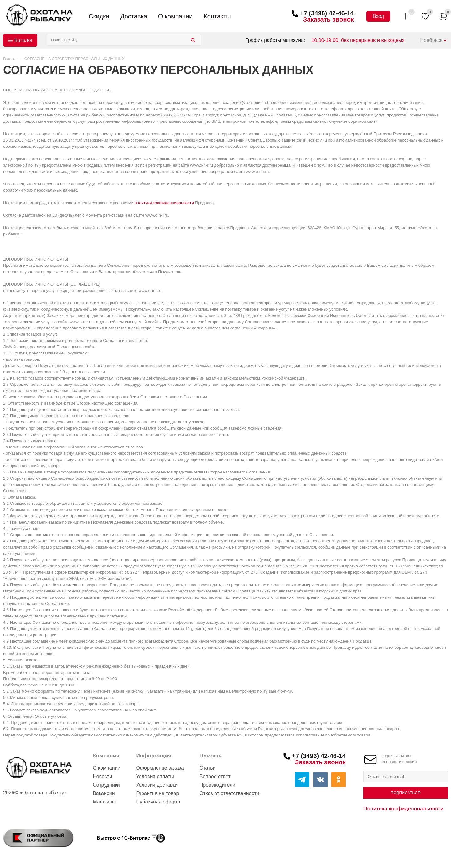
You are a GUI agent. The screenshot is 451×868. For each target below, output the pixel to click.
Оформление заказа (160, 768)
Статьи (208, 768)
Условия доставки (157, 785)
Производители (218, 785)
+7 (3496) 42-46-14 (327, 13)
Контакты (217, 16)
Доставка (134, 16)
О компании (175, 16)
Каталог (23, 40)
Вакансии (104, 793)
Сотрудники (106, 785)
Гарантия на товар (157, 793)
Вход (378, 16)
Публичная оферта (158, 802)
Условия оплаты (155, 776)
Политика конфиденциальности (403, 809)
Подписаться (405, 793)
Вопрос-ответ (215, 776)
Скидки (99, 16)
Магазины (104, 802)
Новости (102, 776)
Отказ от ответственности (229, 793)
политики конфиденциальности (164, 203)
